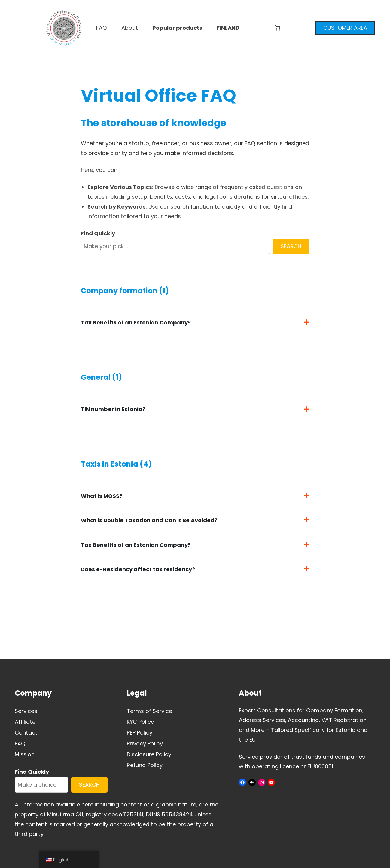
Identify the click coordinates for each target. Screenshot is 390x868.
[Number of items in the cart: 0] (277, 28)
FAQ (20, 743)
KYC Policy (140, 722)
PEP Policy (140, 733)
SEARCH (291, 246)
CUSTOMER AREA (345, 28)
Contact (26, 733)
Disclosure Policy (149, 754)
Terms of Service (149, 711)
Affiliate (25, 722)
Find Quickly (98, 233)
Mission (25, 754)
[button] (195, 323)
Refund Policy (145, 765)
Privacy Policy (145, 743)
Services (26, 711)
